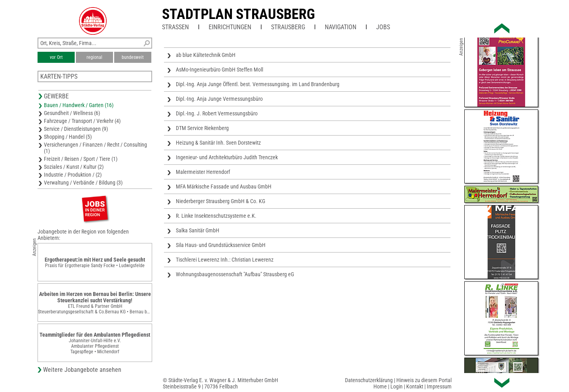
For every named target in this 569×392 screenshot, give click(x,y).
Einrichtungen (230, 27)
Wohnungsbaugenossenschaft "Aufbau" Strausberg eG (235, 274)
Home (380, 386)
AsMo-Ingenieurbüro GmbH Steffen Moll (219, 70)
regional (94, 57)
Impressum (439, 386)
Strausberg (288, 27)
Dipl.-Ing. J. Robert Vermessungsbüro (217, 113)
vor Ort (56, 57)
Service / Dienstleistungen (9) (76, 129)
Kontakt (415, 386)
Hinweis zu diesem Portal (424, 380)
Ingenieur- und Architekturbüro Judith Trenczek (227, 157)
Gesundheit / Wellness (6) (72, 113)
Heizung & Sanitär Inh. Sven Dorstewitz (218, 143)
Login (397, 386)
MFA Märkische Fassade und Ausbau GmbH (224, 187)
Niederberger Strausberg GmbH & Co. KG (220, 201)
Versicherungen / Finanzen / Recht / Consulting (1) (95, 148)
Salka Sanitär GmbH (198, 230)
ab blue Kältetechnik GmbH (206, 55)
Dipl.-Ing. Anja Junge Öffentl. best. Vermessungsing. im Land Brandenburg (258, 84)
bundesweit (133, 57)
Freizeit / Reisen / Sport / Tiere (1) (81, 159)
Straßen (175, 27)
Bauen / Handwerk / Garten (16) (79, 105)
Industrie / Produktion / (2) (73, 175)
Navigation (341, 27)
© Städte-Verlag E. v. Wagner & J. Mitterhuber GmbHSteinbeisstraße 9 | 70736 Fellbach (220, 383)
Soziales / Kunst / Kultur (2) (74, 167)
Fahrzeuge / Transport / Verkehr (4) (82, 121)
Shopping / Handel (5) (68, 137)
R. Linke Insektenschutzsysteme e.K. (216, 216)
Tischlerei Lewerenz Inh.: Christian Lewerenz (225, 260)
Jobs (383, 27)
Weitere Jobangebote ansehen (82, 370)
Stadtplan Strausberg (238, 14)
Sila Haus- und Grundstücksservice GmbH (221, 245)
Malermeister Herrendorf (203, 172)
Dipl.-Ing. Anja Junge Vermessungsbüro (219, 99)
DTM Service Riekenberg (202, 128)
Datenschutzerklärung (369, 380)
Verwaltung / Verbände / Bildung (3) (83, 183)
